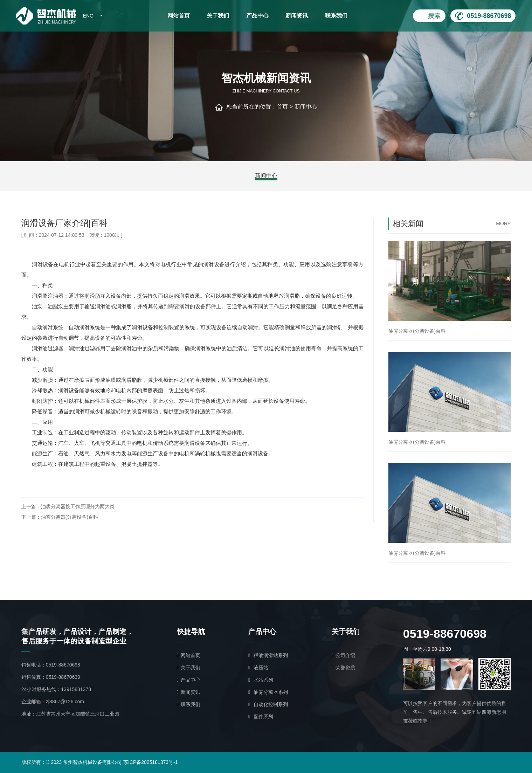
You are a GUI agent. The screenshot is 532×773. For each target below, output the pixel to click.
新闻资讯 (297, 16)
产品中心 (257, 16)
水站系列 (261, 680)
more (503, 223)
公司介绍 (343, 655)
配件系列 (261, 717)
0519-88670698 (63, 665)
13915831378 (76, 689)
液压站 (258, 668)
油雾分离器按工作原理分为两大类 (78, 506)
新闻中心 (306, 107)
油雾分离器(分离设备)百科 (70, 517)
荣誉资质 (343, 668)
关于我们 (218, 16)
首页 (282, 107)
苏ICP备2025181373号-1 (151, 762)
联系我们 (336, 16)
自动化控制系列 (268, 704)
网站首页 (179, 16)
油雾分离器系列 (268, 692)
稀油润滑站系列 (268, 655)
